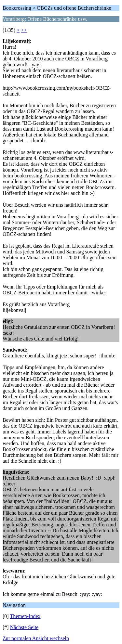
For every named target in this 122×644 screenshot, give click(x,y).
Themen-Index (25, 616)
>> (24, 30)
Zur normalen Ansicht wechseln (36, 638)
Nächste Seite (24, 627)
